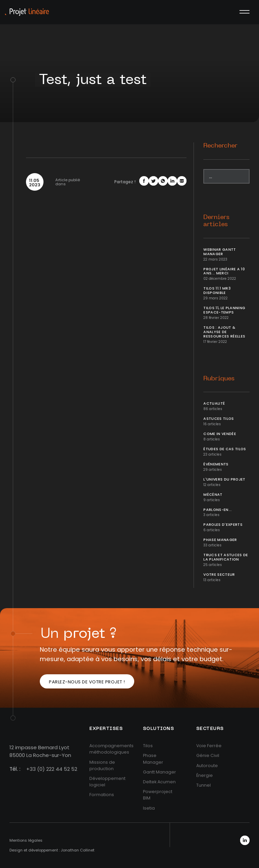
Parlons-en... (218, 510)
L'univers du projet (224, 479)
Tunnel (204, 785)
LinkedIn (245, 840)
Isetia (149, 808)
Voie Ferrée (209, 746)
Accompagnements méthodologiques (111, 749)
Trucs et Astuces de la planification (226, 557)
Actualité (214, 403)
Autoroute (207, 766)
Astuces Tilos (219, 419)
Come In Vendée (220, 434)
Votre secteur (219, 575)
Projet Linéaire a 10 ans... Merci (224, 271)
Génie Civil (208, 755)
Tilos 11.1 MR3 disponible (217, 291)
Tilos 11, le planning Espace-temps (224, 310)
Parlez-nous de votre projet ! (87, 682)
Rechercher (220, 146)
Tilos (148, 746)
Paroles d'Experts (223, 525)
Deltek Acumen (159, 782)
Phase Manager (220, 540)
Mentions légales (26, 840)
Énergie (205, 775)
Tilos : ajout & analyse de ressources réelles (224, 332)
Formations (102, 795)
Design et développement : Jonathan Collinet (52, 850)
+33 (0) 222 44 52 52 (52, 769)
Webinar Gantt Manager (220, 252)
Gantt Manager (160, 772)
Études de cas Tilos (225, 449)
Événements (216, 464)
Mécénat (213, 495)
